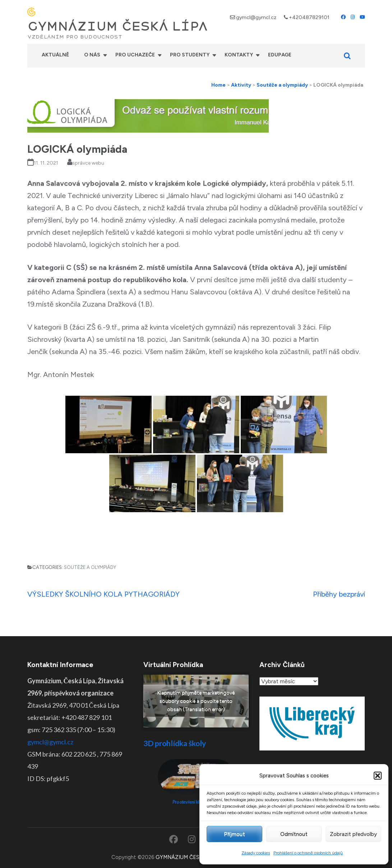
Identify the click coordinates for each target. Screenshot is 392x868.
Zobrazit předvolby (353, 834)
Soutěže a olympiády (90, 567)
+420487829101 (309, 17)
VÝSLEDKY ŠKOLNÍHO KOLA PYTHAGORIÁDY (103, 594)
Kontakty (239, 55)
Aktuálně (55, 55)
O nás (92, 55)
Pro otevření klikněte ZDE (196, 802)
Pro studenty (190, 55)
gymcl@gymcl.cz (256, 17)
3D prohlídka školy (175, 743)
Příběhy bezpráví (339, 594)
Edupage (280, 55)
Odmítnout (294, 834)
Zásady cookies (256, 853)
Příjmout (234, 834)
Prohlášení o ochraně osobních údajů (308, 853)
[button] (378, 776)
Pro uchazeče (135, 55)
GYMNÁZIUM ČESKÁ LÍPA (117, 27)
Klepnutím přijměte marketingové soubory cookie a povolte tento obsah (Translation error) (196, 701)
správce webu (88, 163)
